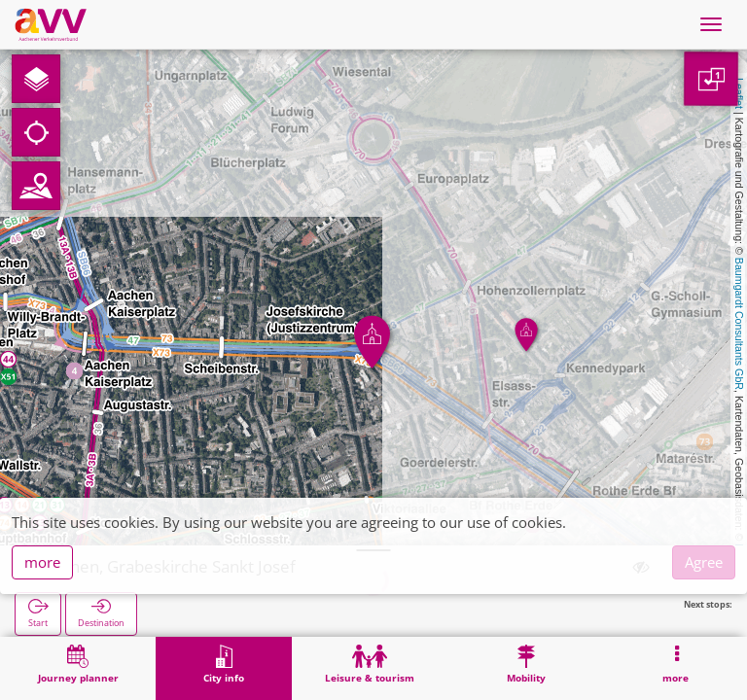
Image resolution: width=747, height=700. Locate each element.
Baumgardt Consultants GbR (739, 324)
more (42, 562)
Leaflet (739, 93)
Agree (704, 562)
